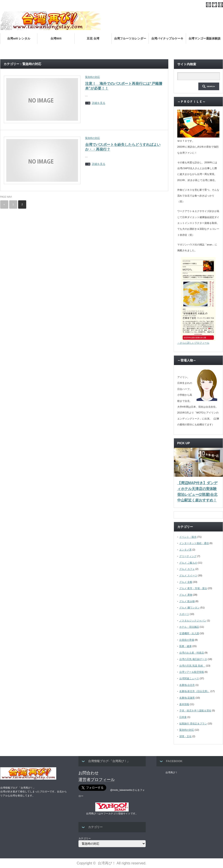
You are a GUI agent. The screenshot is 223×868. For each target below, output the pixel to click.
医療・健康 (185, 646)
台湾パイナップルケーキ (167, 38)
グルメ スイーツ (188, 575)
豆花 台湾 (93, 38)
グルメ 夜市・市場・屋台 (193, 588)
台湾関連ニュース (189, 678)
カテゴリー (85, 838)
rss (208, 5)
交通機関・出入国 (189, 633)
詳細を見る (99, 103)
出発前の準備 (187, 640)
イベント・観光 (188, 537)
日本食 (183, 717)
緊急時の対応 (93, 77)
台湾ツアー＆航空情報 (192, 672)
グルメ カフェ (187, 569)
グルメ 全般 (186, 582)
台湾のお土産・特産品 (192, 653)
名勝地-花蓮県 (187, 698)
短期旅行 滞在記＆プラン (193, 724)
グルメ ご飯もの (188, 563)
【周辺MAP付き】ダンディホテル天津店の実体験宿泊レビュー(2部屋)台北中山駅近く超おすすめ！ (197, 492)
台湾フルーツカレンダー (130, 38)
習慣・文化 (185, 736)
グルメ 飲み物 (187, 601)
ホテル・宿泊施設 (189, 627)
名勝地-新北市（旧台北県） (195, 691)
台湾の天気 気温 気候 (192, 666)
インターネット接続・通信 (194, 543)
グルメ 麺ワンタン (189, 608)
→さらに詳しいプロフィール (193, 343)
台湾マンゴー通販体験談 (205, 38)
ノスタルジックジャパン (193, 621)
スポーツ (184, 614)
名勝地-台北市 (187, 685)
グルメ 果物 (186, 595)
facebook (221, 5)
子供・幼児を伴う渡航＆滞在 (195, 711)
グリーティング (188, 556)
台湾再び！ (172, 772)
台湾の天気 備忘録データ (193, 659)
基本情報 (184, 704)
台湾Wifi (56, 38)
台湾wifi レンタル (19, 38)
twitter (214, 5)
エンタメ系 (185, 550)
